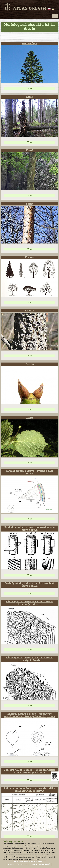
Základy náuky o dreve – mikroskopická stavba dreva (30, 585)
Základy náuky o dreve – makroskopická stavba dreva (30, 528)
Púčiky (30, 364)
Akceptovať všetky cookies (29, 862)
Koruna (30, 257)
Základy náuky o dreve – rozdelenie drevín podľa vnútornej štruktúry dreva (30, 715)
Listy (30, 418)
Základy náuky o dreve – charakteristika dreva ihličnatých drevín (30, 771)
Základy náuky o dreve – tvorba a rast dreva (30, 472)
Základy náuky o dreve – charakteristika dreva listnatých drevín (30, 790)
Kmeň (30, 150)
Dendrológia (30, 43)
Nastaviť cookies (17, 865)
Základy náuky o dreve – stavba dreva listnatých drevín (30, 659)
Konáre (30, 311)
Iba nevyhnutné (41, 865)
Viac (30, 89)
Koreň (30, 97)
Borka (30, 204)
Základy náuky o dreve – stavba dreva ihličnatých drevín (30, 603)
